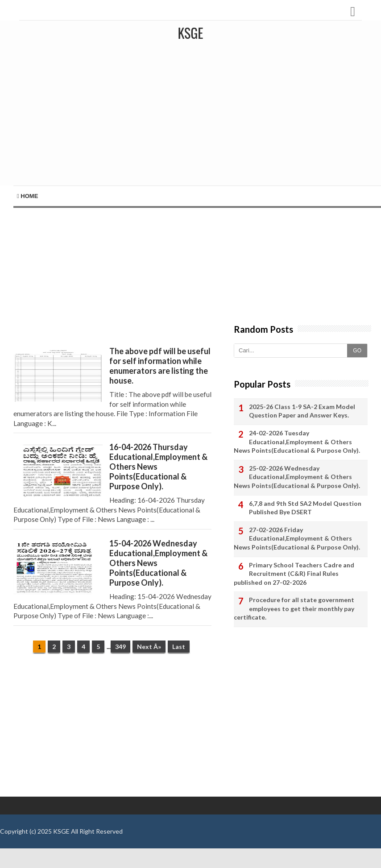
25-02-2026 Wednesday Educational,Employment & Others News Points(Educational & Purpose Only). (297, 477)
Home (27, 196)
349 (120, 647)
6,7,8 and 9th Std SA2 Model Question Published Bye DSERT (305, 508)
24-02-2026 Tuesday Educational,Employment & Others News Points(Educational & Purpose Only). (297, 442)
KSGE (61, 831)
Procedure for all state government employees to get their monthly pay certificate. (294, 608)
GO (357, 351)
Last (179, 647)
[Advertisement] (193, 119)
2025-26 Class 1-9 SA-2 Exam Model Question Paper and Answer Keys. (302, 411)
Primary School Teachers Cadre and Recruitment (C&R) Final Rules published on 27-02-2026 (294, 574)
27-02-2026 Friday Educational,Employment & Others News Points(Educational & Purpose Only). (297, 538)
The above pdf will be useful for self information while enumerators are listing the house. (160, 366)
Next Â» (149, 647)
